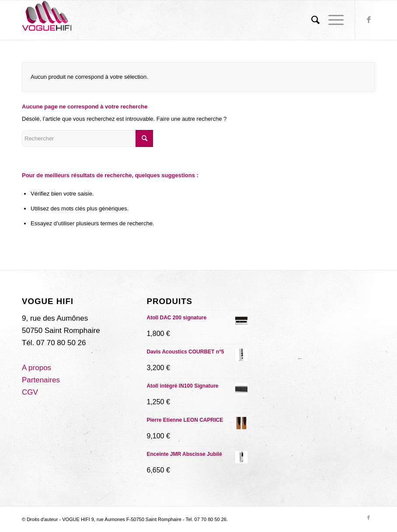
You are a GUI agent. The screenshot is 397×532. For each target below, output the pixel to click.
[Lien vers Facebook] (369, 20)
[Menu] (332, 20)
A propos (37, 368)
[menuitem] (311, 20)
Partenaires (41, 380)
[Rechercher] (311, 20)
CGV (30, 392)
